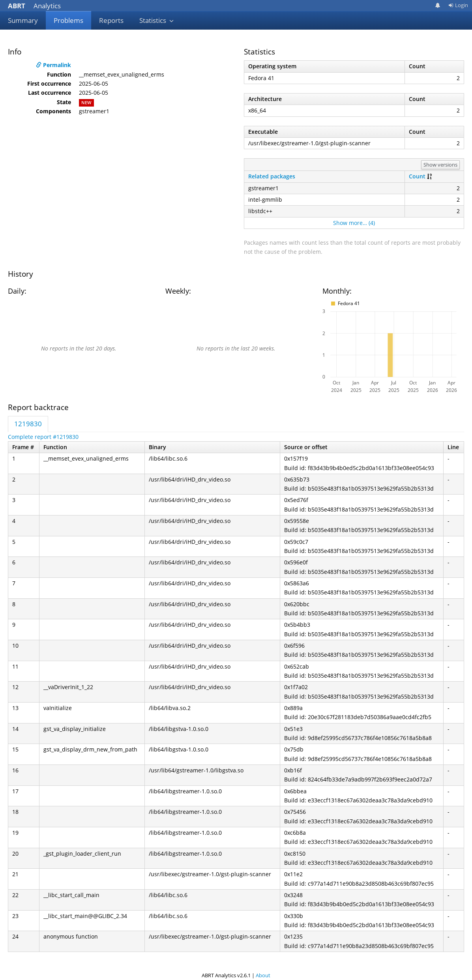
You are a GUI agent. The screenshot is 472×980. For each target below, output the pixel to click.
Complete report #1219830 (43, 437)
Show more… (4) (354, 223)
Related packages (272, 176)
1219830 (28, 424)
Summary (23, 20)
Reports (111, 20)
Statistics (157, 20)
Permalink (53, 65)
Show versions (440, 165)
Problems (68, 20)
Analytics (34, 6)
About (263, 975)
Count (417, 176)
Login (458, 5)
